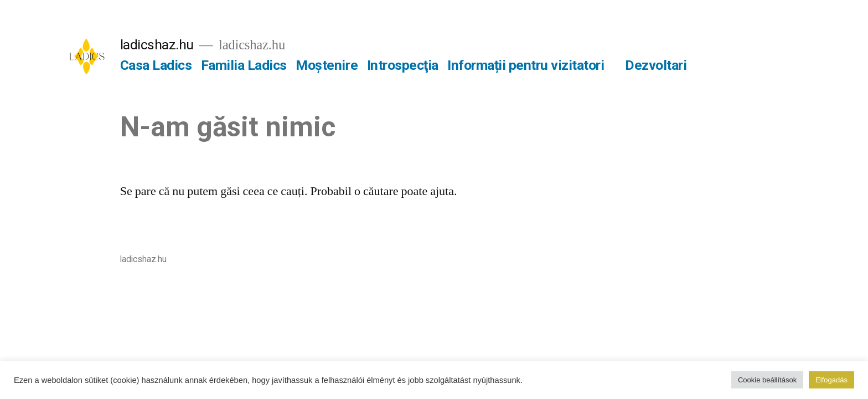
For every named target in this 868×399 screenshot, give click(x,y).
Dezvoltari (656, 65)
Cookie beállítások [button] (767, 380)
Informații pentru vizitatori (526, 65)
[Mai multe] (702, 68)
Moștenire (327, 65)
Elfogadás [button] (831, 380)
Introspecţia (403, 65)
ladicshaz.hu (157, 45)
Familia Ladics (244, 65)
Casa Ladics (156, 65)
